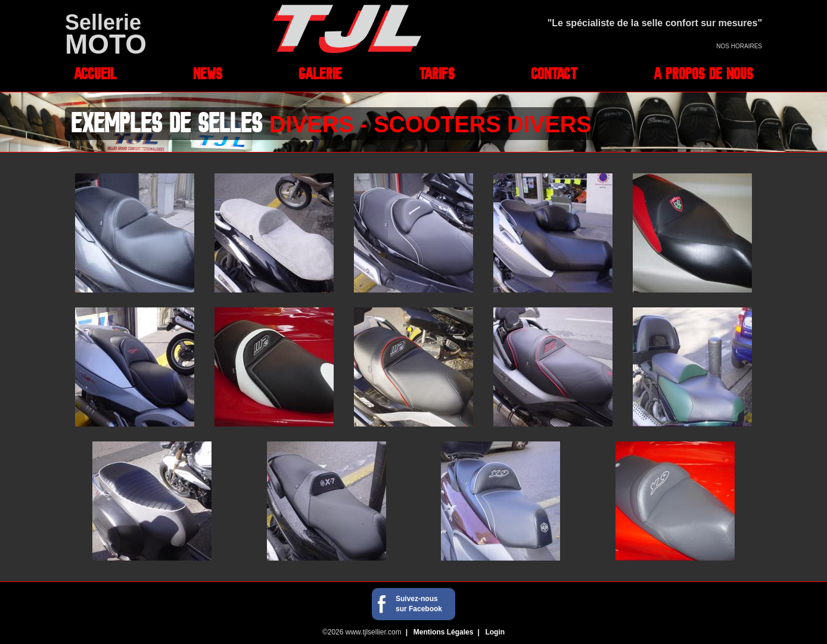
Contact (554, 73)
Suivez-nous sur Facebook (419, 604)
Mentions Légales (444, 632)
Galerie (320, 73)
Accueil (95, 73)
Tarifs (437, 73)
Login (495, 632)
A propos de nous (703, 73)
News (208, 73)
